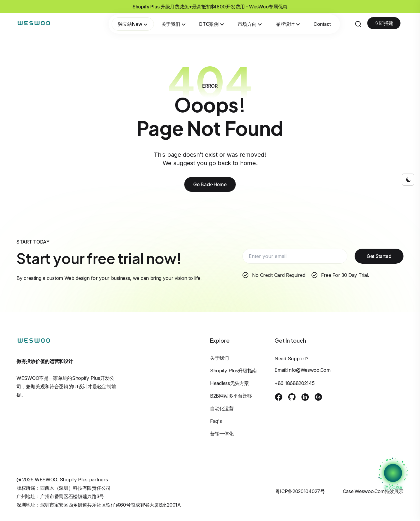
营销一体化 (222, 434)
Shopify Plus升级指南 (233, 371)
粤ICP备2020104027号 (300, 491)
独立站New (133, 24)
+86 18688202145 (295, 383)
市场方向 (250, 24)
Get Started (379, 256)
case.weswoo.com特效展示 (373, 491)
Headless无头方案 (229, 383)
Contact (322, 24)
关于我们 (174, 24)
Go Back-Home (210, 184)
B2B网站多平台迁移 (231, 396)
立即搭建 (384, 23)
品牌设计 (288, 24)
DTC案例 (211, 24)
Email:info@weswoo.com (303, 370)
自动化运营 (222, 408)
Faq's (216, 421)
